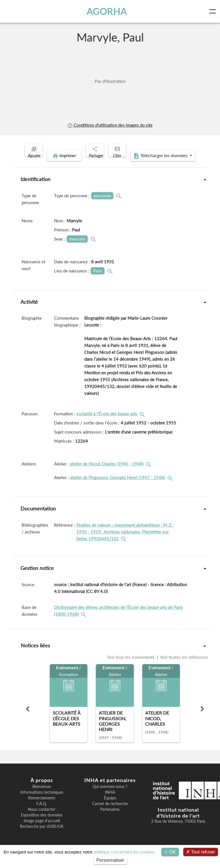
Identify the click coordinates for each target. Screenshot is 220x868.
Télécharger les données (147, 165)
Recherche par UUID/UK (42, 835)
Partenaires (110, 818)
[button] (28, 718)
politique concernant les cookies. (125, 852)
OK (170, 852)
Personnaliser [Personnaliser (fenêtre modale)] (110, 860)
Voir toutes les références (184, 666)
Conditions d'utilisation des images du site (110, 125)
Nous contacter (42, 818)
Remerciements (42, 807)
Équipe (110, 807)
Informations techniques (42, 801)
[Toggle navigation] (214, 11)
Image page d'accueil (42, 830)
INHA (110, 801)
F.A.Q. (42, 812)
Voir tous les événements (131, 666)
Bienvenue (42, 795)
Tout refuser (201, 852)
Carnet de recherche (110, 812)
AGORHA (108, 11)
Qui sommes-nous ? (110, 795)
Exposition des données (42, 824)
